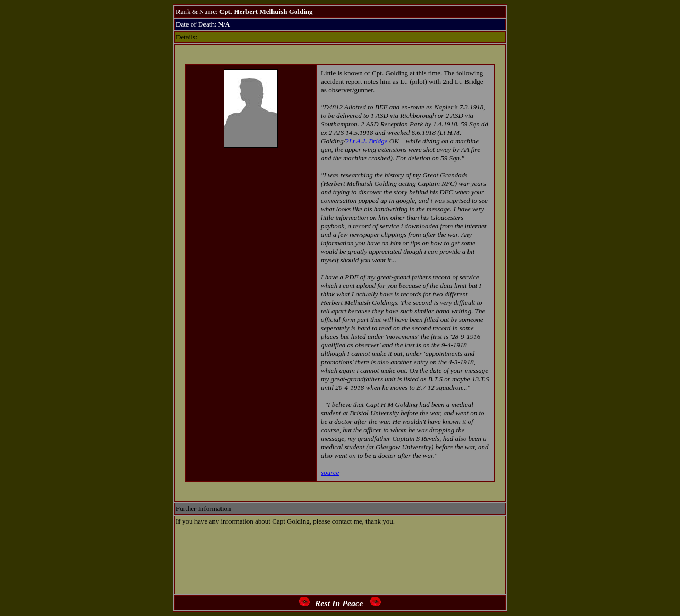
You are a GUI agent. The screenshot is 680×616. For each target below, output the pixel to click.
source (330, 472)
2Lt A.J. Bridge (366, 141)
